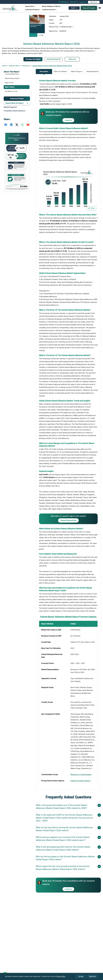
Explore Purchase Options (80, 781)
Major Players (10, 87)
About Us (74, 2)
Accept (81, 976)
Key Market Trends (11, 91)
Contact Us (83, 2)
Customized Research (33, 10)
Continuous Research (49, 10)
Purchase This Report (33, 59)
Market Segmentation (12, 78)
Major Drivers (9, 83)
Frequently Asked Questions (14, 111)
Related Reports (93, 72)
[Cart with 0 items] (100, 8)
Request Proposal (89, 8)
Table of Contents (60, 72)
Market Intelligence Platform (52, 6)
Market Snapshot (10, 107)
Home (4, 66)
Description (44, 72)
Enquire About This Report (17, 103)
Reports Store (30, 6)
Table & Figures (76, 72)
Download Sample (17, 99)
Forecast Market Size (12, 74)
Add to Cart (72, 59)
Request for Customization (81, 775)
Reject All (92, 976)
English (74, 8)
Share (92, 208)
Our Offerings (63, 2)
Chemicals (26, 66)
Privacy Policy (61, 976)
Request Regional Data (68, 520)
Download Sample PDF (54, 59)
